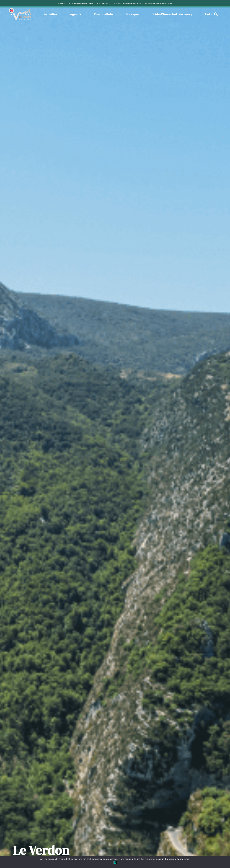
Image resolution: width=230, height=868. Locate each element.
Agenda (75, 14)
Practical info (103, 14)
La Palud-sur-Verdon (128, 4)
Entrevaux (104, 4)
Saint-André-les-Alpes (158, 4)
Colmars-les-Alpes (81, 4)
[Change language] (11, 11)
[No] (115, 866)
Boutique (132, 14)
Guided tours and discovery (172, 14)
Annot (61, 4)
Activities (50, 14)
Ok (115, 862)
